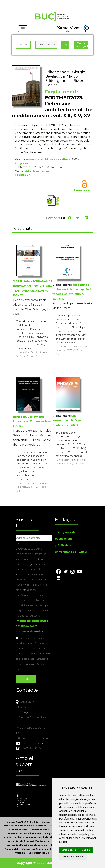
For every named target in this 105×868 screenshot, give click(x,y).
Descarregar (82, 190)
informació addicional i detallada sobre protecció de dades (32, 626)
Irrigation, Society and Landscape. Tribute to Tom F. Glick (32, 421)
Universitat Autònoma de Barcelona (25, 826)
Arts (28, 171)
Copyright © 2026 (30, 863)
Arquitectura (41, 171)
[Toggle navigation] (23, 29)
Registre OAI (23, 175)
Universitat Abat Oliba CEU (23, 822)
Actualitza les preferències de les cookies (30, 2)
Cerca (66, 45)
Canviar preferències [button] (74, 857)
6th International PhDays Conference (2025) (67, 421)
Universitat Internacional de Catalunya (29, 833)
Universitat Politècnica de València (48, 160)
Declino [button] (87, 850)
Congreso (21, 163)
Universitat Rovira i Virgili (37, 849)
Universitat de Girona (43, 829)
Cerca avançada (82, 45)
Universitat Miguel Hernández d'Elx (35, 837)
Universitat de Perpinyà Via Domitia (28, 841)
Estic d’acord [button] (70, 850)
